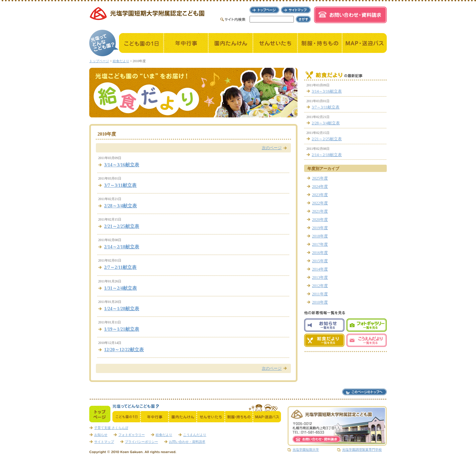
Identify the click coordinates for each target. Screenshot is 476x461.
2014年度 (320, 269)
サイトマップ (104, 442)
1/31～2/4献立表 (120, 288)
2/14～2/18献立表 (122, 247)
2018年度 (320, 236)
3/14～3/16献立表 (122, 165)
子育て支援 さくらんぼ (111, 428)
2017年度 (320, 244)
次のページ (272, 148)
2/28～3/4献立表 (120, 206)
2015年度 (320, 261)
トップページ (99, 61)
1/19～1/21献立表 (122, 329)
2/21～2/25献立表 (122, 226)
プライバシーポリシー (141, 442)
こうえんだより (195, 435)
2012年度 (320, 286)
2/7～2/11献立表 (120, 267)
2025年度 (320, 178)
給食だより (121, 61)
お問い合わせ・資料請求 (187, 442)
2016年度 (320, 253)
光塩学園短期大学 (306, 450)
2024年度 (320, 187)
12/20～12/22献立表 (124, 350)
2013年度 (320, 277)
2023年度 (320, 195)
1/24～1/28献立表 (122, 309)
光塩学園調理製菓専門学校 (362, 450)
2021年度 (320, 211)
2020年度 (320, 220)
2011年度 (320, 294)
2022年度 (320, 203)
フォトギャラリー (132, 435)
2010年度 (320, 302)
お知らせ (101, 435)
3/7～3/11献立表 (120, 185)
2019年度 (320, 228)
